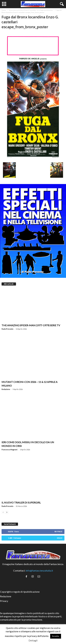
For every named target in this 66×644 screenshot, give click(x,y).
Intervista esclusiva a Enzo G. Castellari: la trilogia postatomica (31, 10)
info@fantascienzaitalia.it (39, 570)
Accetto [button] (56, 636)
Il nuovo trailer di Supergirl (21, 502)
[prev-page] (3, 512)
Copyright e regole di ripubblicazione (20, 592)
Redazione (6, 389)
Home (4, 10)
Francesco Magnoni (9, 450)
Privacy (4, 601)
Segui (60, 538)
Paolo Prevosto (7, 329)
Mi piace (58, 531)
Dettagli (33, 640)
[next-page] (7, 512)
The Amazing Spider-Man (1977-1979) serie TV (31, 325)
